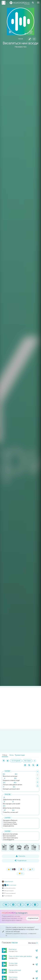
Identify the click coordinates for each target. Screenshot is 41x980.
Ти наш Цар (13, 963)
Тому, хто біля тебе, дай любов (20, 956)
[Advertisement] (20, 708)
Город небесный (15, 970)
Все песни (33, 943)
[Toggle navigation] (38, 3)
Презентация (20, 755)
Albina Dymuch (7, 882)
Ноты (12, 755)
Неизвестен (21, 47)
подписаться (33, 918)
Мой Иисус (13, 949)
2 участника (11, 885)
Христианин (13, 977)
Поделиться (21, 861)
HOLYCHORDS (9, 913)
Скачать (20, 856)
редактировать (19, 929)
